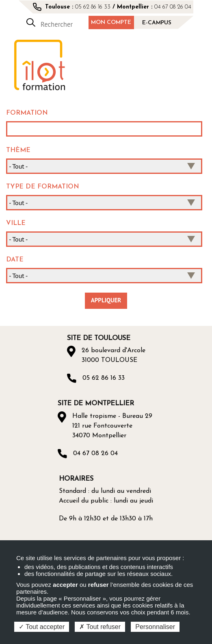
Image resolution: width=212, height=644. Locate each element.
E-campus (157, 23)
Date (15, 260)
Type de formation (43, 187)
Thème (18, 150)
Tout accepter (42, 627)
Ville (16, 223)
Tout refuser (100, 627)
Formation (27, 113)
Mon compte (111, 22)
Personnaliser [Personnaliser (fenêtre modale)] (155, 627)
